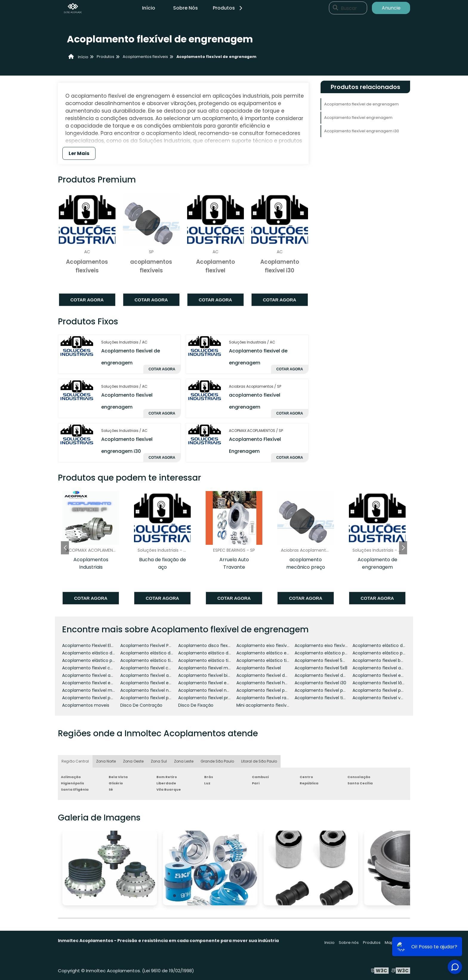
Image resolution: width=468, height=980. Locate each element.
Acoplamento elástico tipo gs (209, 660)
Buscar (349, 8)
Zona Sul (159, 761)
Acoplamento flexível (259, 668)
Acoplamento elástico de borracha (389, 645)
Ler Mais (79, 153)
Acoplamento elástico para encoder (332, 653)
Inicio (330, 943)
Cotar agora (87, 300)
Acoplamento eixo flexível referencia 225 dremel (345, 645)
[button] (403, 548)
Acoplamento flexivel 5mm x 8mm (331, 660)
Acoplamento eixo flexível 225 (268, 645)
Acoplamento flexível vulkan (382, 698)
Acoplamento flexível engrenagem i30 (362, 131)
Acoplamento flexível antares (151, 675)
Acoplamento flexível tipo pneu (327, 698)
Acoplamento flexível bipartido (210, 675)
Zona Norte (106, 761)
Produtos (228, 8)
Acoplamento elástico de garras (96, 653)
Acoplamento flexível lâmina (382, 683)
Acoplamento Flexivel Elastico (93, 645)
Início (149, 8)
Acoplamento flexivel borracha (385, 660)
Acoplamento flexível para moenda (332, 690)
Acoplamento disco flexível (207, 645)
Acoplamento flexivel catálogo (94, 668)
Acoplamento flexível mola (90, 690)
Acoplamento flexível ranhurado (270, 698)
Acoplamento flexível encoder (94, 683)
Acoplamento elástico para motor (388, 653)
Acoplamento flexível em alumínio (389, 675)
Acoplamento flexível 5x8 (321, 668)
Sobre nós (349, 943)
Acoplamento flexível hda (263, 683)
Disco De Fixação (196, 705)
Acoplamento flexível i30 (320, 683)
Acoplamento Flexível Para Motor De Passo (165, 645)
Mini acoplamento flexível (263, 705)
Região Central (75, 761)
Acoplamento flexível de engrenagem (361, 104)
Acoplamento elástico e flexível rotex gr (278, 653)
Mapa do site (397, 943)
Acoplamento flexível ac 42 (381, 668)
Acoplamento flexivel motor (207, 668)
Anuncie (391, 8)
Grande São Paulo (217, 761)
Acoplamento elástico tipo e (150, 660)
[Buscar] (335, 8)
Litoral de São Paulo (259, 761)
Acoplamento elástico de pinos (211, 653)
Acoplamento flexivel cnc (147, 668)
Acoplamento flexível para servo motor (103, 698)
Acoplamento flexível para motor (387, 690)
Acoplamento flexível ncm (148, 690)
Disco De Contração (141, 705)
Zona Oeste (133, 761)
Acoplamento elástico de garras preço (161, 653)
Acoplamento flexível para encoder (273, 690)
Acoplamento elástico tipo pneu (270, 660)
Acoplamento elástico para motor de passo (108, 660)
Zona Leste (184, 761)
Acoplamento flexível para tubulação (159, 698)
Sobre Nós (185, 8)
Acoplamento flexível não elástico (214, 690)
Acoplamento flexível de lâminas (329, 675)
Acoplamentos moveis (86, 705)
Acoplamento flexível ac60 (90, 675)
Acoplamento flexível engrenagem (358, 118)
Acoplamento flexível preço (207, 698)
